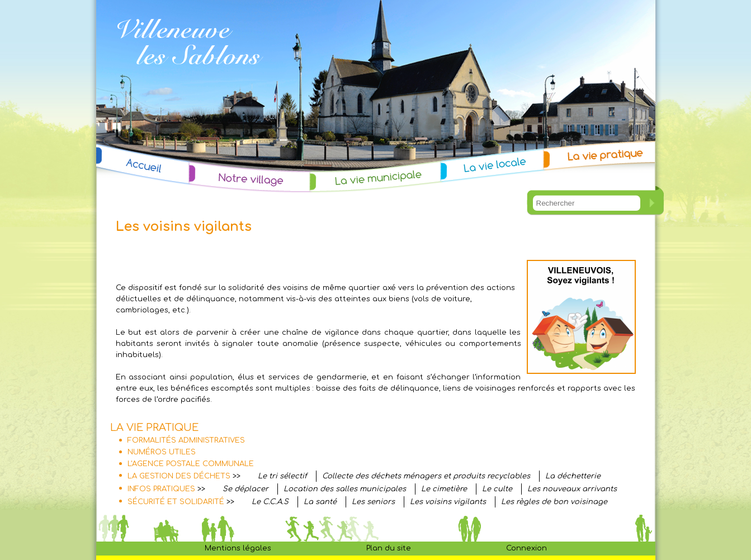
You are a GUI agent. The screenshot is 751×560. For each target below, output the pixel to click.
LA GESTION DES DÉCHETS (179, 476)
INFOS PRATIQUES (161, 489)
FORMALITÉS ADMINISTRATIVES (186, 440)
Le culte (497, 489)
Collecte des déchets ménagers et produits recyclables (426, 476)
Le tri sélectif (282, 476)
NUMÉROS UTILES (162, 452)
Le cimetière (444, 489)
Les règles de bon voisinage (554, 502)
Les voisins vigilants (448, 502)
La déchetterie (573, 476)
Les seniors (373, 502)
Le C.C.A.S (270, 502)
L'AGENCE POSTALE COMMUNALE (191, 464)
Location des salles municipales (345, 489)
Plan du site (389, 548)
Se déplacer (245, 489)
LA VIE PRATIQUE (154, 428)
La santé (320, 502)
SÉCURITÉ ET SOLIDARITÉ (176, 502)
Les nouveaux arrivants (572, 489)
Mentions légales (238, 548)
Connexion (526, 548)
